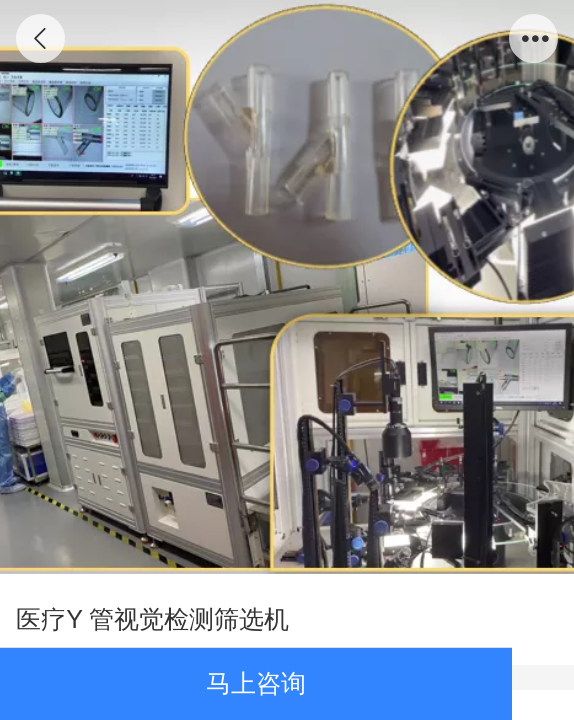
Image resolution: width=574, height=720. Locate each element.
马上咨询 (256, 683)
